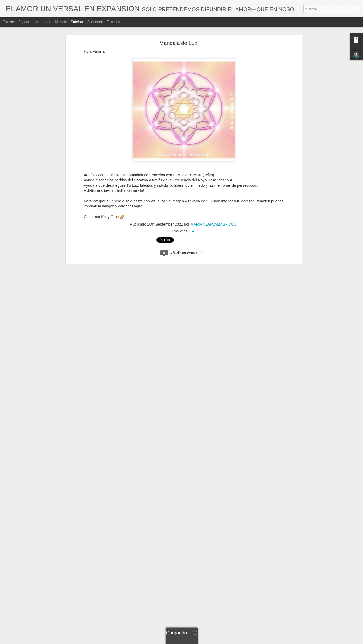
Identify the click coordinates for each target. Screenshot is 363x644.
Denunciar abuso (220, 641)
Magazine (44, 22)
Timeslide (115, 22)
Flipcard (25, 22)
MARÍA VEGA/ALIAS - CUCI (214, 214)
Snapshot (95, 22)
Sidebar (77, 22)
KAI (193, 221)
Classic (9, 22)
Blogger (202, 641)
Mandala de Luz (178, 33)
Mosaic (61, 22)
